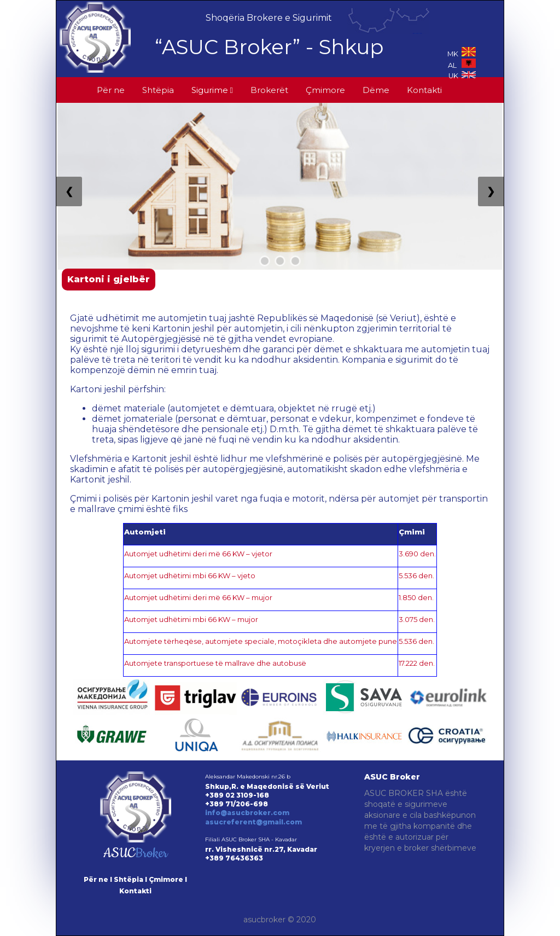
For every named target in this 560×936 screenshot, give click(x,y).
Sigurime (212, 90)
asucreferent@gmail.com (253, 822)
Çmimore (325, 90)
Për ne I (98, 879)
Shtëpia (158, 90)
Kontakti (424, 90)
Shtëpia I (130, 879)
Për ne (111, 90)
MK (462, 54)
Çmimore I (168, 879)
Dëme (376, 90)
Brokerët (269, 90)
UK (462, 76)
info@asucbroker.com (247, 813)
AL (462, 65)
